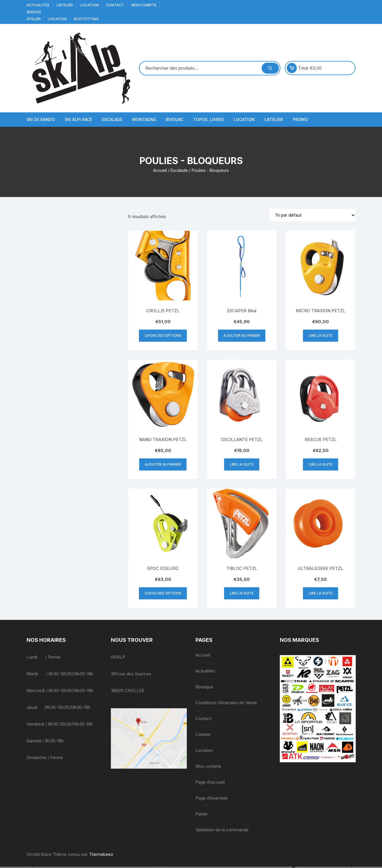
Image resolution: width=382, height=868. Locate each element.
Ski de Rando (41, 119)
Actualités (38, 5)
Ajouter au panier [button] (242, 336)
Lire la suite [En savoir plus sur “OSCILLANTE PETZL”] (242, 465)
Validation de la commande (222, 831)
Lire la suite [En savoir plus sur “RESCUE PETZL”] (321, 465)
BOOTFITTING (86, 19)
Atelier (34, 19)
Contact (115, 5)
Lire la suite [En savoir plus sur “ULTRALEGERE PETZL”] (321, 595)
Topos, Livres (208, 119)
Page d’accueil (210, 784)
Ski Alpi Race (78, 119)
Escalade (112, 119)
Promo (300, 119)
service (34, 12)
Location (89, 5)
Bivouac (175, 119)
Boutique (204, 688)
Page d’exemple (212, 799)
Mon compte (144, 5)
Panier (202, 815)
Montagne (144, 119)
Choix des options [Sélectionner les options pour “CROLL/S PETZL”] (163, 336)
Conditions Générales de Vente (226, 704)
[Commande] (312, 215)
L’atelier (65, 5)
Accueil (160, 170)
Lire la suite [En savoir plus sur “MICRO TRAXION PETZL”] (321, 336)
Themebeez (101, 856)
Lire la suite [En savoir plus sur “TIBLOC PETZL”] (242, 595)
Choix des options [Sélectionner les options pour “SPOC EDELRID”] (163, 595)
